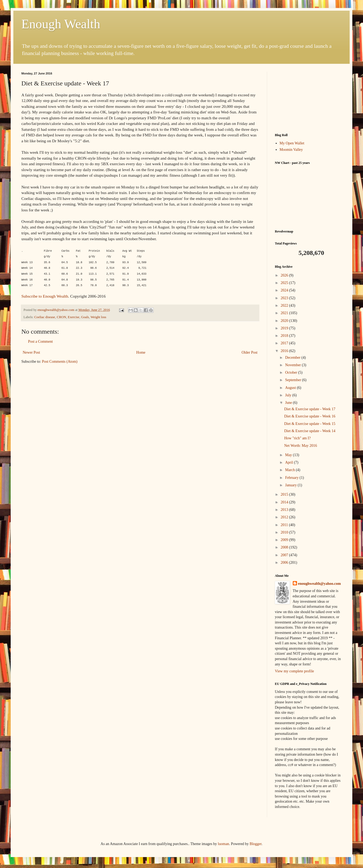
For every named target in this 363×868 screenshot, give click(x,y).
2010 (285, 532)
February (292, 478)
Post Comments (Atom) (60, 362)
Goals (85, 317)
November (293, 365)
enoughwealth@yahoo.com (319, 584)
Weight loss (98, 317)
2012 (285, 517)
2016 (285, 351)
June (289, 403)
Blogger (256, 844)
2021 (285, 313)
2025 (285, 283)
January (291, 485)
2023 (285, 298)
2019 (285, 328)
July (289, 395)
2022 (285, 305)
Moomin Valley (291, 150)
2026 (285, 275)
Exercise (74, 317)
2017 (285, 343)
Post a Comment (40, 342)
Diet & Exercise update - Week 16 (310, 416)
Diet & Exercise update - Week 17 (310, 409)
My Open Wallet (292, 143)
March (290, 470)
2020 (285, 321)
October (292, 372)
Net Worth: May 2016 (301, 446)
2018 (285, 336)
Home (141, 352)
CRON (62, 317)
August (291, 388)
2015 (285, 494)
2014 (285, 502)
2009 (285, 540)
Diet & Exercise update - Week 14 (310, 431)
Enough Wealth (61, 24)
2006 (285, 563)
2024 (285, 290)
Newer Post (31, 352)
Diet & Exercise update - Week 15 (310, 424)
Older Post (250, 352)
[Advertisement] (308, 98)
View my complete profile (294, 671)
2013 (285, 510)
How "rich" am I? (297, 438)
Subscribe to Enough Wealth (45, 296)
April (289, 462)
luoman (224, 844)
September (293, 380)
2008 (285, 547)
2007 (285, 555)
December (293, 358)
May (289, 455)
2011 (285, 525)
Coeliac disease (45, 317)
